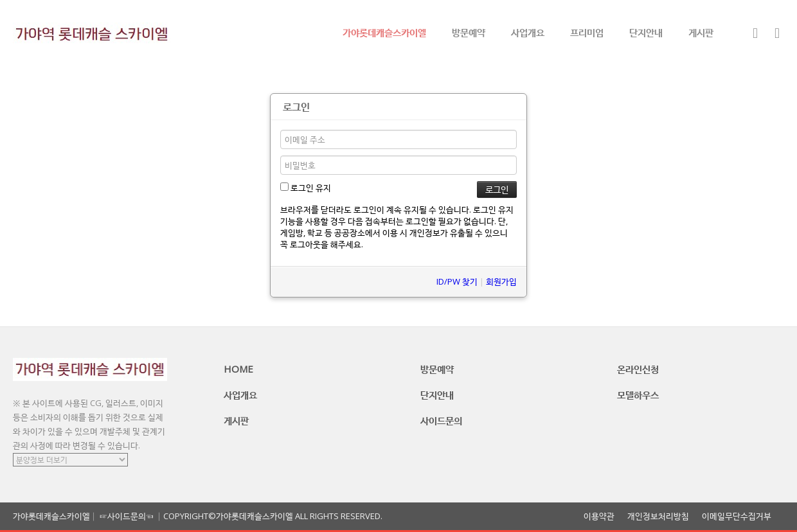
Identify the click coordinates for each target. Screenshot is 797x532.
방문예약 (469, 32)
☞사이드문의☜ (127, 516)
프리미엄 (587, 32)
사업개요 (528, 32)
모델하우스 (638, 395)
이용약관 (599, 516)
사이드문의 (441, 420)
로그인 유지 (306, 188)
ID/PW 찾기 (457, 281)
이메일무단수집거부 (737, 516)
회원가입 (501, 281)
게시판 (701, 32)
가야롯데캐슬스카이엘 (384, 32)
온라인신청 (638, 369)
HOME (238, 369)
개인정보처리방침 (658, 516)
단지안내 (646, 32)
